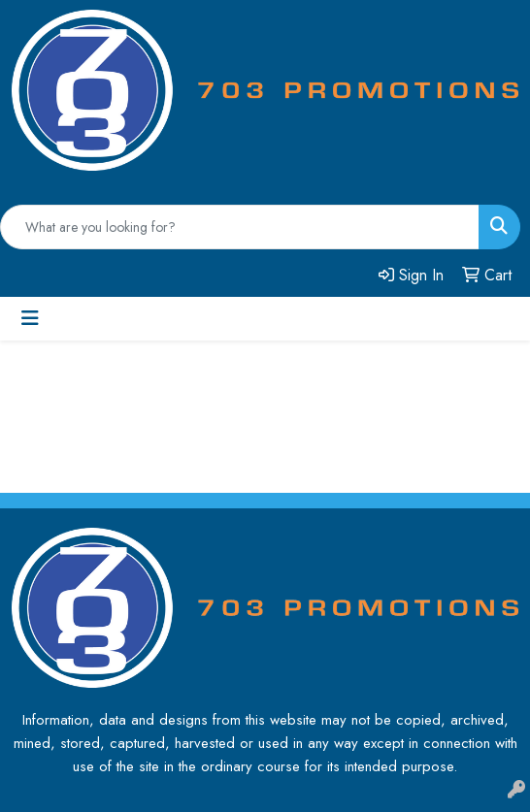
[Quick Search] (240, 227)
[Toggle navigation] (30, 319)
